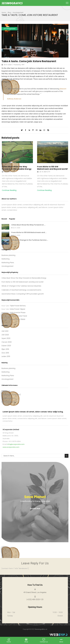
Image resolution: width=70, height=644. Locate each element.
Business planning (9, 258)
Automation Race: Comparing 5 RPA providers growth (24, 297)
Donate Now (35, 513)
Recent (4, 221)
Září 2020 (5, 338)
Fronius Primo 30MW (18, 323)
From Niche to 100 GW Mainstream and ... (30, 235)
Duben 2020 (7, 349)
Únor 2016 (6, 357)
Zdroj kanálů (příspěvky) (12, 399)
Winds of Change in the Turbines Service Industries (22, 289)
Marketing (6, 262)
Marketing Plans (8, 265)
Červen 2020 (7, 346)
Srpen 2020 (6, 342)
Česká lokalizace (8, 406)
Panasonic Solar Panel (19, 319)
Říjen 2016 (6, 353)
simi (23, 65)
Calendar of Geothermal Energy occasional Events (23, 293)
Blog (10, 12)
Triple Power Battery (18, 309)
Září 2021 (5, 335)
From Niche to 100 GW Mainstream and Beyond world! (49, 169)
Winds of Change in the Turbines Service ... (30, 242)
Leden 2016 (6, 360)
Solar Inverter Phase (18, 316)
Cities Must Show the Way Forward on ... (29, 227)
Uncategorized (18, 12)
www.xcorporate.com (11, 452)
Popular (13, 221)
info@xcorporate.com (16, 449)
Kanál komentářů (9, 403)
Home (4, 12)
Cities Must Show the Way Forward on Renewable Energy (17, 168)
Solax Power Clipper (18, 312)
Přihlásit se (6, 395)
